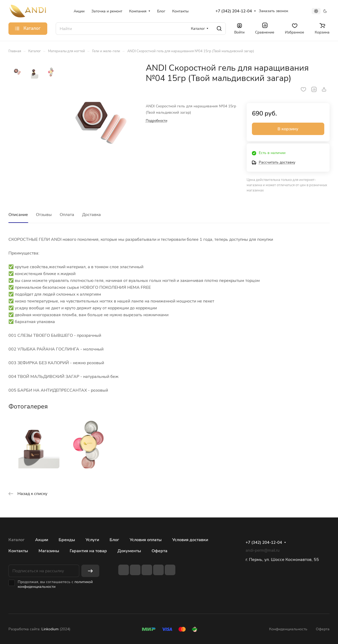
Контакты (18, 551)
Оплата (67, 215)
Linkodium (50, 629)
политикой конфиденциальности (55, 584)
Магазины (49, 551)
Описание (18, 215)
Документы (129, 551)
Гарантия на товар (88, 551)
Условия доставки (190, 540)
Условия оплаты (146, 540)
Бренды (67, 540)
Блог (114, 540)
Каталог (17, 540)
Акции (42, 540)
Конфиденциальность (288, 629)
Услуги (92, 540)
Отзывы (44, 215)
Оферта (159, 551)
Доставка (91, 215)
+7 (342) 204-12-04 (234, 11)
